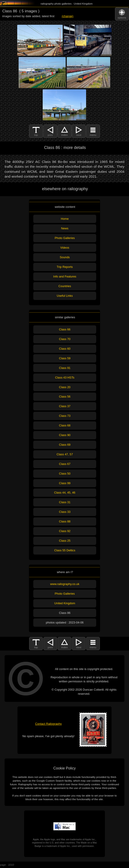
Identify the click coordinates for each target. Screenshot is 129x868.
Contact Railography (48, 724)
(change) (68, 16)
